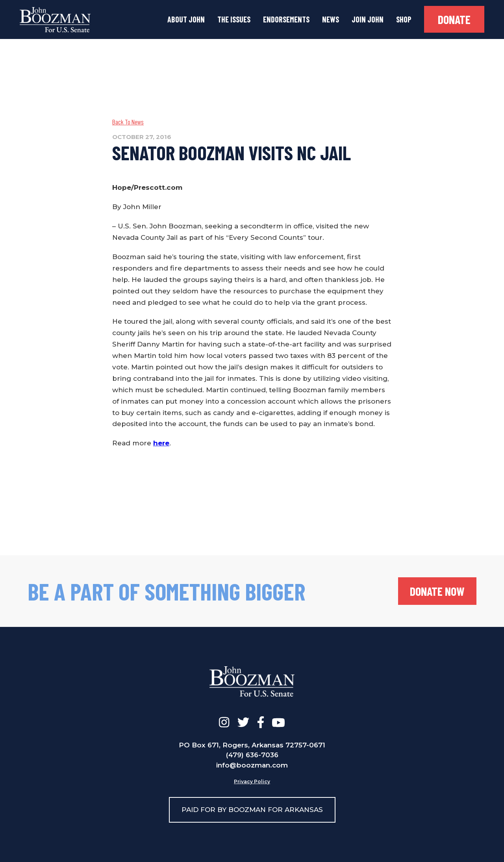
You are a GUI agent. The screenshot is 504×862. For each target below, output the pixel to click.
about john (186, 19)
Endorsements (286, 19)
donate (454, 19)
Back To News (128, 122)
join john (368, 19)
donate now (437, 591)
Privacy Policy (252, 781)
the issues (234, 19)
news (331, 19)
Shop (404, 19)
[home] (55, 20)
